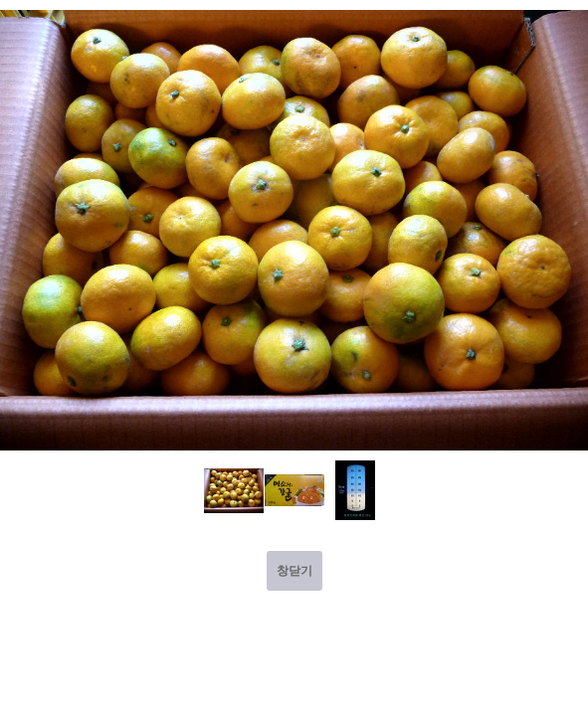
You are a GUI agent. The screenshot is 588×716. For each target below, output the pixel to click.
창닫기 (294, 571)
